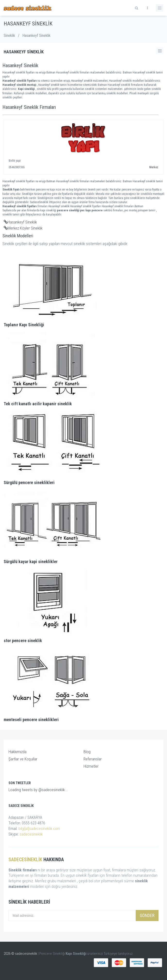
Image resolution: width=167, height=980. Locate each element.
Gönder (147, 915)
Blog (87, 752)
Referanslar (93, 759)
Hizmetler (91, 766)
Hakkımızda (17, 752)
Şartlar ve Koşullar (23, 759)
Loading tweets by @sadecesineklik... (38, 790)
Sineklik (9, 36)
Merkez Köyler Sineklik (23, 228)
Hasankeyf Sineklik (20, 222)
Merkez (154, 167)
